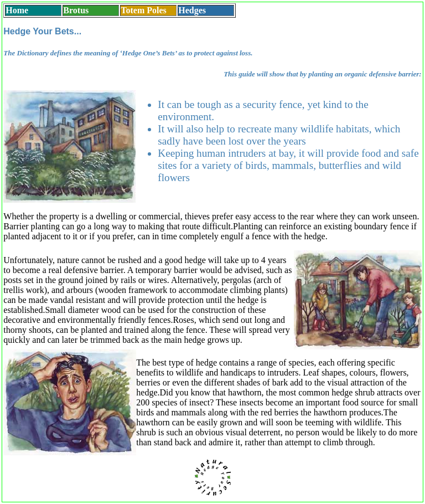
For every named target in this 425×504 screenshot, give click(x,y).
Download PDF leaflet (314, 478)
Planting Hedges (111, 478)
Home (17, 10)
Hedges (192, 10)
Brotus (76, 10)
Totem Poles (144, 10)
